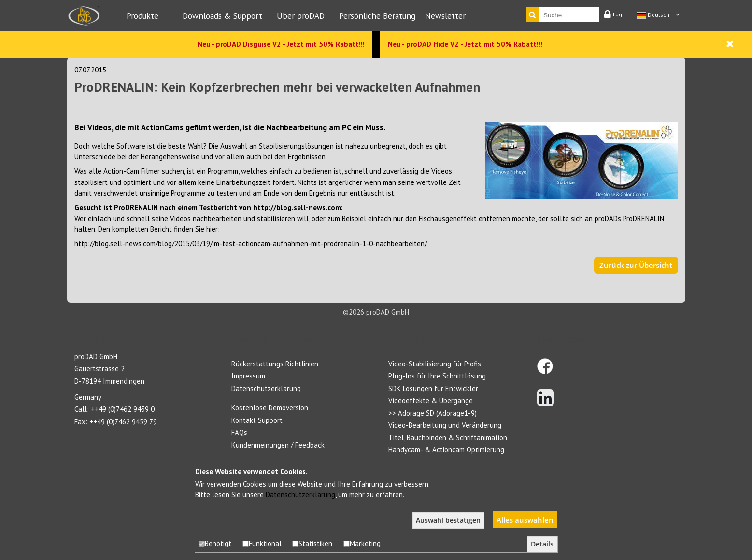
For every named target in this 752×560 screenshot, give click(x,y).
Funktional (262, 543)
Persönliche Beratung (377, 16)
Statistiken (312, 543)
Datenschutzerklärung (300, 495)
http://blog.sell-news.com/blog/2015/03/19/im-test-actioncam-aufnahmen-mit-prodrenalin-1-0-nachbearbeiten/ (251, 244)
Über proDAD (301, 16)
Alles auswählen (525, 520)
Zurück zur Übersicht (636, 265)
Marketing (362, 543)
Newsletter (445, 16)
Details (542, 544)
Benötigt (215, 543)
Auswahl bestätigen (448, 520)
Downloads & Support (222, 16)
